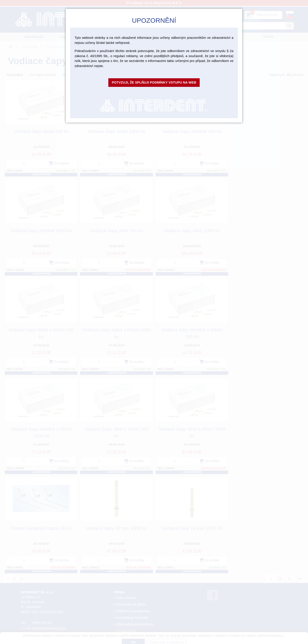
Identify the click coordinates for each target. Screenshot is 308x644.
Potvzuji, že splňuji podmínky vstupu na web (154, 82)
